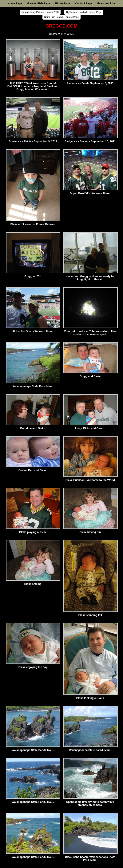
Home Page (15, 3)
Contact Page (83, 3)
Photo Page (63, 3)
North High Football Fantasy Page (62, 17)
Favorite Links (106, 3)
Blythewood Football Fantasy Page (84, 12)
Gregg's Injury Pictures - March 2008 (40, 12)
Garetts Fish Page (39, 3)
